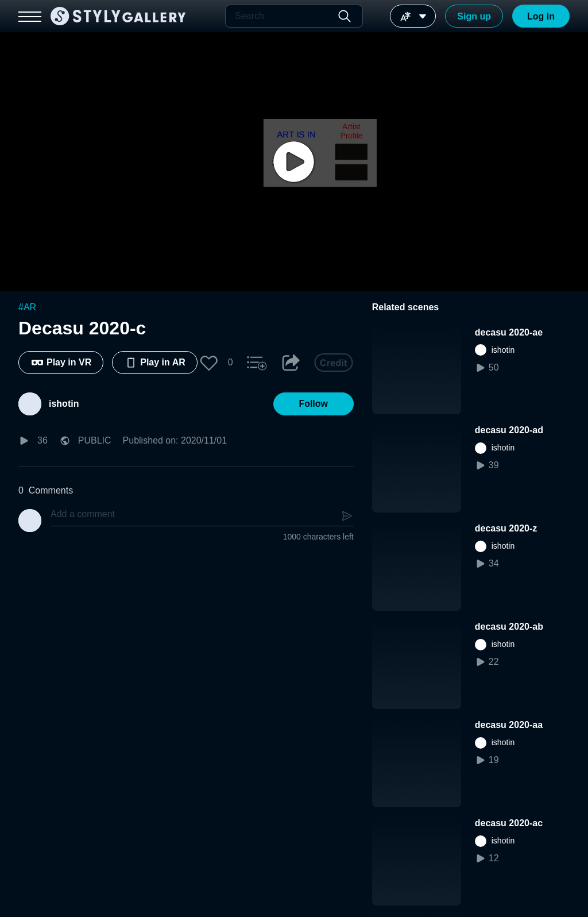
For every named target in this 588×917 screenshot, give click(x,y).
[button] (209, 363)
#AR (27, 307)
